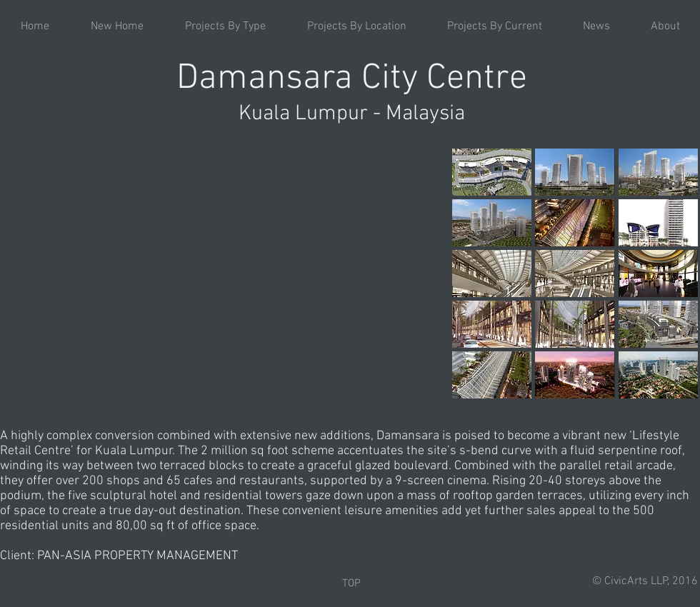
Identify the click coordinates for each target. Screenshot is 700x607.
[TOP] (351, 583)
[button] (225, 26)
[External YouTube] (224, 274)
